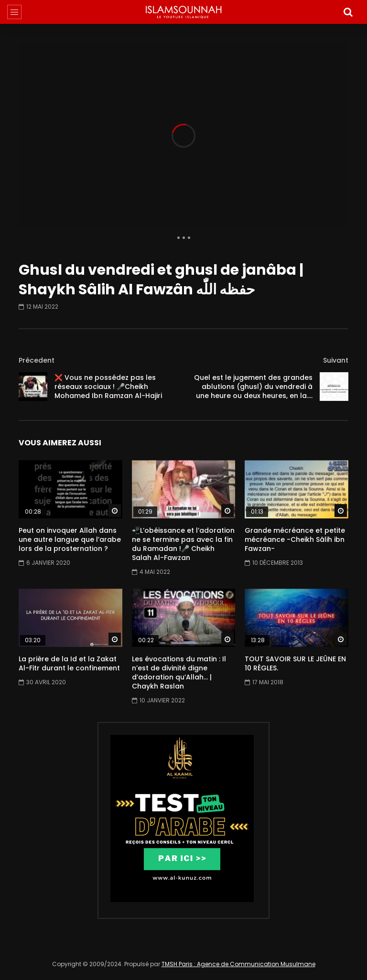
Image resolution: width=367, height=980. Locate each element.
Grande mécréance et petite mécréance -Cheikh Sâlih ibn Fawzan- (295, 539)
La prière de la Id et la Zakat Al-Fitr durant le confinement (69, 663)
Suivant (336, 360)
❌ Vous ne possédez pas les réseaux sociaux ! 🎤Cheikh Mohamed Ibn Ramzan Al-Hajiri (108, 387)
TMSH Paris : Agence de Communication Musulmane (238, 964)
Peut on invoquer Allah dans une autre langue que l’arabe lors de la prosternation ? (70, 539)
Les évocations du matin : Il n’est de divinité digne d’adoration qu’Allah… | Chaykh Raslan (179, 673)
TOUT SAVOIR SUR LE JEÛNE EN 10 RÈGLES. (295, 663)
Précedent (37, 360)
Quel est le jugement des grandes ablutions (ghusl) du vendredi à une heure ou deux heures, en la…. (253, 387)
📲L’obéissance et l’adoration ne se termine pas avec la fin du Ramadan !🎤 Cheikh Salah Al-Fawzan (183, 544)
